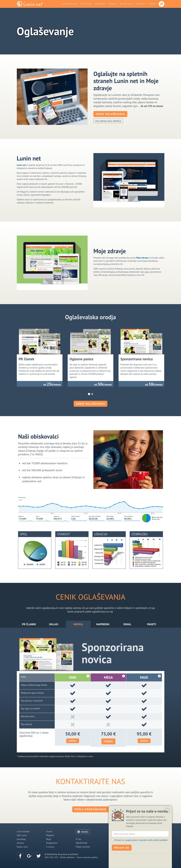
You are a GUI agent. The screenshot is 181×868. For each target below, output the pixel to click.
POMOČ (85, 832)
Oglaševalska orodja (108, 121)
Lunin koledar (69, 4)
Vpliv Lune (86, 4)
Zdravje (113, 4)
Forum (152, 4)
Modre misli (127, 4)
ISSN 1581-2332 (51, 857)
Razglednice (52, 843)
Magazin (141, 4)
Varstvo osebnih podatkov (87, 857)
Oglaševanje (82, 843)
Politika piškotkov (67, 857)
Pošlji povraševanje (90, 809)
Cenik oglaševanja (110, 114)
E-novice (50, 847)
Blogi (49, 839)
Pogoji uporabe (83, 847)
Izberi (73, 741)
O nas (78, 839)
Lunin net (21, 165)
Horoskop (100, 4)
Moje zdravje (142, 258)
